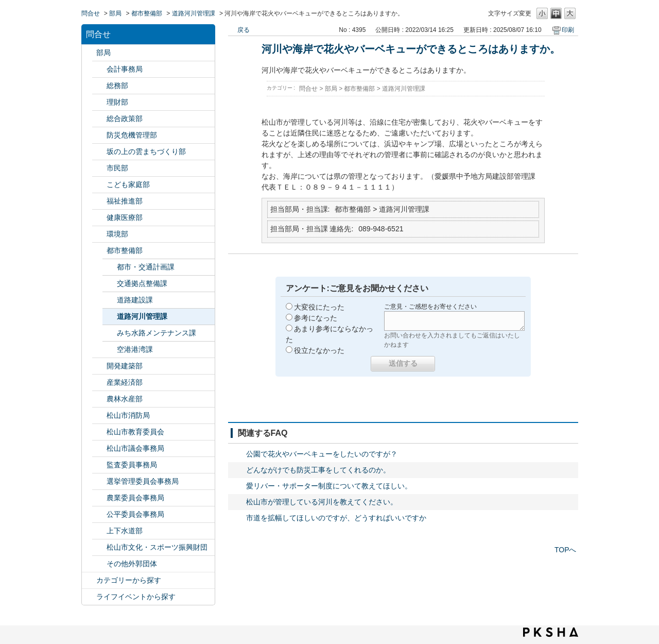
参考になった (316, 318)
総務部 (117, 86)
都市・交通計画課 (146, 267)
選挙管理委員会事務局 (143, 481)
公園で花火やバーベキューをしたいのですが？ (322, 454)
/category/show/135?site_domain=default (99, 251)
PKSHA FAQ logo (551, 632)
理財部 (117, 102)
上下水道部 (125, 531)
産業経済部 (125, 382)
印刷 (568, 30)
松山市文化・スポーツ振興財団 (157, 547)
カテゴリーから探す (129, 580)
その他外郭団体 (132, 564)
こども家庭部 (128, 184)
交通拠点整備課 (142, 283)
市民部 (117, 168)
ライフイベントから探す (136, 597)
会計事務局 (125, 69)
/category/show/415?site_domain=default (99, 185)
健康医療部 (125, 217)
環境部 (117, 234)
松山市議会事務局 (135, 448)
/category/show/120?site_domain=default (99, 69)
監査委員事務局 (132, 465)
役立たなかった (319, 350)
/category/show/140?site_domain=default (99, 416)
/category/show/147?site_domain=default (99, 498)
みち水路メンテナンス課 (157, 333)
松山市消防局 (128, 415)
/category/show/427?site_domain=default (99, 399)
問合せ (91, 13)
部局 (115, 13)
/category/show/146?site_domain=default (99, 465)
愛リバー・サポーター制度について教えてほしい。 (329, 486)
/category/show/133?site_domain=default (99, 234)
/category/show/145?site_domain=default (99, 514)
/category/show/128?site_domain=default (99, 168)
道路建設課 (135, 300)
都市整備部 (147, 13)
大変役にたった (319, 307)
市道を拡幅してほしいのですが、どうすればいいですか (336, 518)
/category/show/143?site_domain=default (99, 448)
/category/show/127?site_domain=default (99, 102)
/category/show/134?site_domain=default (99, 547)
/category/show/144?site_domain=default (99, 531)
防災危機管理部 (132, 135)
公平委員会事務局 (135, 514)
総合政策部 (125, 118)
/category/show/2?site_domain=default (89, 580)
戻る (244, 30)
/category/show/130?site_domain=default (99, 201)
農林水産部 (125, 399)
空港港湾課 (135, 349)
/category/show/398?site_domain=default (99, 152)
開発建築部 (125, 366)
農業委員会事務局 (135, 498)
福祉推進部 (125, 201)
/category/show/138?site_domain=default (99, 383)
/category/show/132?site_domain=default (99, 218)
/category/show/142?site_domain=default (99, 432)
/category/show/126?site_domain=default (99, 119)
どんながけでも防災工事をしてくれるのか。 (318, 470)
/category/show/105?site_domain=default (89, 597)
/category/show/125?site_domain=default (99, 86)
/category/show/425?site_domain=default (99, 366)
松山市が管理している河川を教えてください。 (322, 502)
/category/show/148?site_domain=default (99, 481)
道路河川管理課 (194, 13)
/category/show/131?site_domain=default (99, 564)
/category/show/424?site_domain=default (99, 135)
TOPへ (566, 550)
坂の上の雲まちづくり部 (146, 151)
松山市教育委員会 (135, 432)
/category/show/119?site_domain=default (89, 53)
